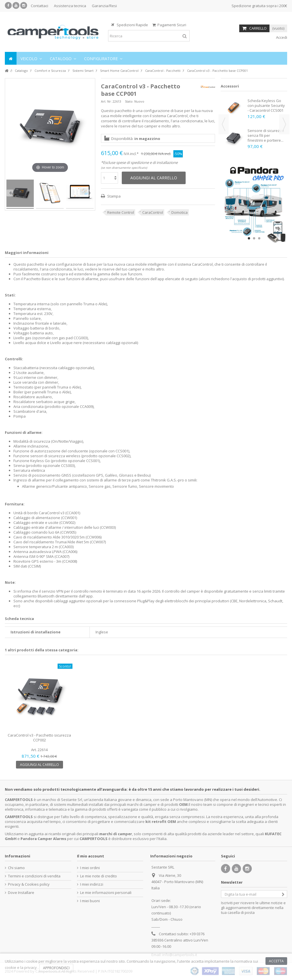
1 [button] (249, 238)
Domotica (180, 212)
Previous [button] (224, 124)
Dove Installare (21, 893)
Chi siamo (16, 868)
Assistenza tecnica (70, 6)
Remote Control (121, 212)
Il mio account (91, 856)
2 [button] (254, 238)
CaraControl (153, 212)
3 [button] (259, 238)
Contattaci (39, 6)
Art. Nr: (106, 101)
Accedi (281, 37)
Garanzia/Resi (104, 6)
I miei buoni (90, 901)
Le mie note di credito (99, 876)
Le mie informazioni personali (106, 893)
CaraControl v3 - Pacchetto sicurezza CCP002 (39, 738)
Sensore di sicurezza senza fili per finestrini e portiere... (266, 135)
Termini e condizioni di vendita (34, 876)
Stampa (113, 196)
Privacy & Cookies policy (29, 884)
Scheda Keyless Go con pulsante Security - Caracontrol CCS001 (266, 105)
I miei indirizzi (92, 884)
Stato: (129, 101)
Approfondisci (56, 968)
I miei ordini (90, 868)
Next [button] (284, 124)
